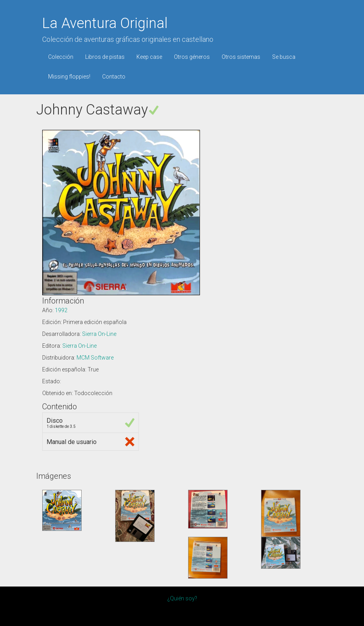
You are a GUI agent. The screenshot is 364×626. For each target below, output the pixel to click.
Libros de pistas (105, 57)
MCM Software (95, 358)
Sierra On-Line (99, 334)
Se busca (284, 57)
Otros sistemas (241, 57)
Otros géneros (192, 57)
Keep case (149, 57)
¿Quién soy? (182, 598)
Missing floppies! (69, 77)
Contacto (114, 77)
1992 (61, 310)
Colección (61, 57)
